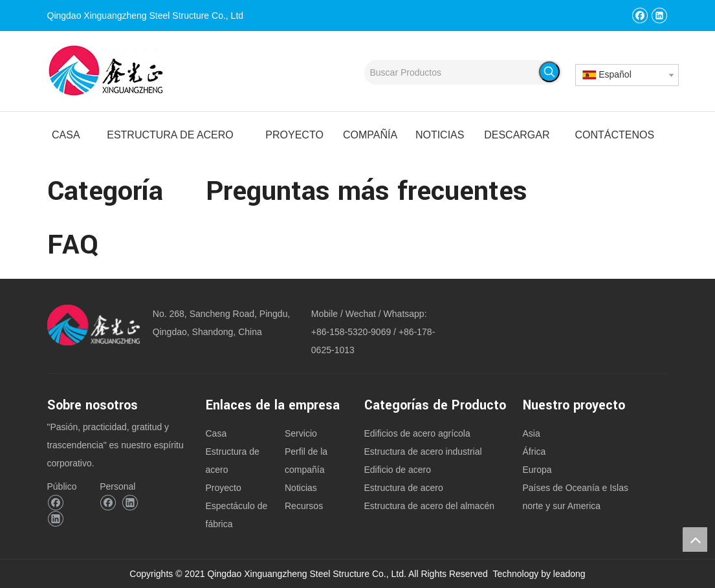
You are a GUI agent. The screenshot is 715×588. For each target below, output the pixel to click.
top (695, 539)
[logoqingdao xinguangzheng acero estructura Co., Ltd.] (93, 325)
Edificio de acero (398, 470)
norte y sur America (562, 506)
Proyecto (224, 488)
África (534, 452)
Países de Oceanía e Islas (576, 488)
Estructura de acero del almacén (430, 506)
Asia (532, 433)
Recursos (304, 506)
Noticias (301, 488)
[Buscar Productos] (452, 72)
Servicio (301, 433)
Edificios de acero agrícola (417, 433)
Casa (216, 433)
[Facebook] (640, 15)
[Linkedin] (659, 15)
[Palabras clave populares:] (549, 72)
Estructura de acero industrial (423, 452)
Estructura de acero (404, 488)
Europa (537, 470)
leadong (569, 574)
